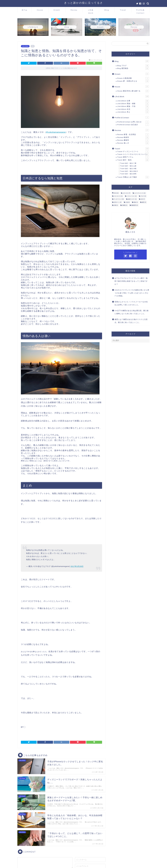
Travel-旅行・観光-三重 (128, 163)
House (40, 10)
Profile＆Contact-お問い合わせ (133, 122)
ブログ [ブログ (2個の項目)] (143, 196)
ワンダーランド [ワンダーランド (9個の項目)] (119, 199)
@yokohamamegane (56, 132)
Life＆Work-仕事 (133, 101)
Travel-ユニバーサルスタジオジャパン (133, 154)
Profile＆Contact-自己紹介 (133, 125)
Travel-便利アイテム (133, 157)
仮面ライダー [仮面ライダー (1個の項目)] (132, 199)
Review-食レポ (133, 143)
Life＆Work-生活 (133, 109)
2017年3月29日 (77, 566)
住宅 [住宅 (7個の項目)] (143, 199)
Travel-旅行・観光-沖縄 (128, 169)
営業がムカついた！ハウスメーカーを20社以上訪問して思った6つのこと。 (131, 303)
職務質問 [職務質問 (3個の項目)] (135, 205)
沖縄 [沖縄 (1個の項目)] (116, 205)
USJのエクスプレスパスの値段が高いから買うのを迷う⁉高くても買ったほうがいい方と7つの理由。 (132, 293)
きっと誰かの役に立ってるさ (84, 3)
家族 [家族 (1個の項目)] (136, 202)
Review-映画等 (133, 137)
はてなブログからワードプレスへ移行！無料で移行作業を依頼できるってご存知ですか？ (131, 281)
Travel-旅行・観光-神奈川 (129, 171)
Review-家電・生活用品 (133, 135)
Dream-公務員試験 (133, 78)
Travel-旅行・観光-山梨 (128, 166)
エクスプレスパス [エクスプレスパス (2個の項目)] (140, 193)
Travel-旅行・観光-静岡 (128, 174)
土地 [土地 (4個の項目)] (128, 202)
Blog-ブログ (133, 66)
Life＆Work (91, 11)
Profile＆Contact (140, 11)
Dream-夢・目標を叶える (133, 81)
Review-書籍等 (133, 140)
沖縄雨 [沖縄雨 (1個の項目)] (125, 205)
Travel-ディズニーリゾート (133, 152)
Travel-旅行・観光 (133, 160)
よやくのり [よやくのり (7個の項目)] (126, 193)
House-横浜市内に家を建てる (133, 91)
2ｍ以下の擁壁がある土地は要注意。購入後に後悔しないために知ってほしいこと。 (132, 312)
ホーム (24, 10)
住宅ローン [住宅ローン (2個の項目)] (118, 202)
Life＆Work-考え (133, 112)
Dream (57, 10)
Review (74, 10)
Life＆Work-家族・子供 (133, 106)
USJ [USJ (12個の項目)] (116, 193)
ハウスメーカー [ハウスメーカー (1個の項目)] (132, 196)
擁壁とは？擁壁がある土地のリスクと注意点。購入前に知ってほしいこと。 (131, 321)
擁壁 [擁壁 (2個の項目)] (144, 202)
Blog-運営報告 (133, 68)
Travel (123, 10)
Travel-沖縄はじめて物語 (133, 177)
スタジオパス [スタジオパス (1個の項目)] (118, 196)
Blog (107, 10)
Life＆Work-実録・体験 (133, 104)
